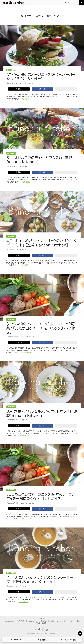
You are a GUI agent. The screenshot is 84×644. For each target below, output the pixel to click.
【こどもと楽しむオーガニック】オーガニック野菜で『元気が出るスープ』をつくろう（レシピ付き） (41, 328)
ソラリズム (37, 621)
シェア (42, 89)
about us (16, 640)
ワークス (77, 621)
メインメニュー (81, 3)
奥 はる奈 (24, 166)
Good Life (11, 70)
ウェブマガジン (66, 2)
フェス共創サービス (66, 621)
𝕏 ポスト (19, 89)
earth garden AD (28, 83)
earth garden (10, 621)
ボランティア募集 (68, 640)
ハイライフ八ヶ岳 (22, 621)
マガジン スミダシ (42, 623)
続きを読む (26, 99)
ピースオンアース (53, 621)
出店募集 (42, 640)
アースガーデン (14, 3)
